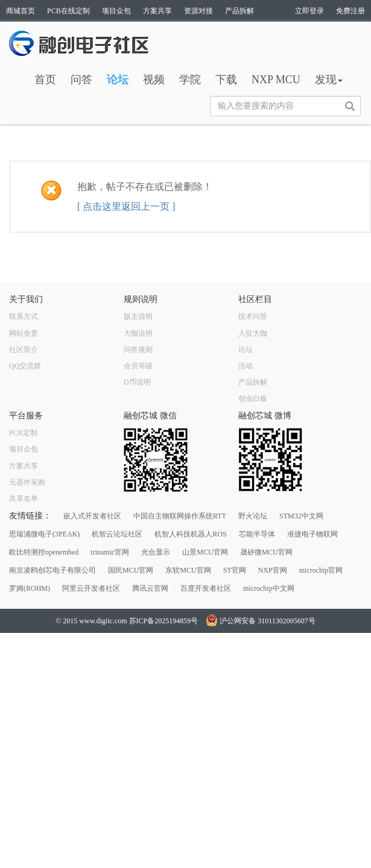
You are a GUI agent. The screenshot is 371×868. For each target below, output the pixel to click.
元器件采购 (27, 482)
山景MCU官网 (205, 552)
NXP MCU (276, 80)
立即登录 (309, 11)
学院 (190, 80)
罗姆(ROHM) (30, 588)
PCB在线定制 (68, 11)
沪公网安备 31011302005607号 (261, 621)
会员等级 (138, 366)
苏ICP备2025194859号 (164, 621)
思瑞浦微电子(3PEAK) (44, 534)
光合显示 (156, 552)
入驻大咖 (253, 333)
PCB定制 (23, 433)
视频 (154, 80)
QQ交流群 (25, 366)
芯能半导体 (257, 534)
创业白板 (253, 398)
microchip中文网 (269, 588)
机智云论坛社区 (117, 534)
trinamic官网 (110, 552)
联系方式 (24, 316)
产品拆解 (239, 11)
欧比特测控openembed (44, 552)
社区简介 (24, 350)
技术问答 (253, 316)
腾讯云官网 (150, 588)
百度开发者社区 (206, 588)
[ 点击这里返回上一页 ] (126, 206)
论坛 (118, 80)
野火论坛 (253, 516)
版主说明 (138, 316)
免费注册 (350, 11)
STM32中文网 (301, 516)
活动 (246, 366)
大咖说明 (138, 333)
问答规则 (138, 350)
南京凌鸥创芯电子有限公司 (52, 570)
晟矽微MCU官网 (266, 552)
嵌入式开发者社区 (92, 516)
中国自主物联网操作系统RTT (180, 516)
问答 (81, 80)
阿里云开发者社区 (91, 588)
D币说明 (137, 382)
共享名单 (24, 498)
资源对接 (198, 11)
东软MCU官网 (188, 570)
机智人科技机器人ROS (190, 534)
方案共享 (157, 11)
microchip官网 (321, 570)
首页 (45, 80)
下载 (226, 80)
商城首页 (21, 11)
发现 (329, 80)
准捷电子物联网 (312, 534)
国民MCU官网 (131, 570)
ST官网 (235, 570)
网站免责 (24, 333)
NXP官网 (273, 570)
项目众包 (116, 11)
